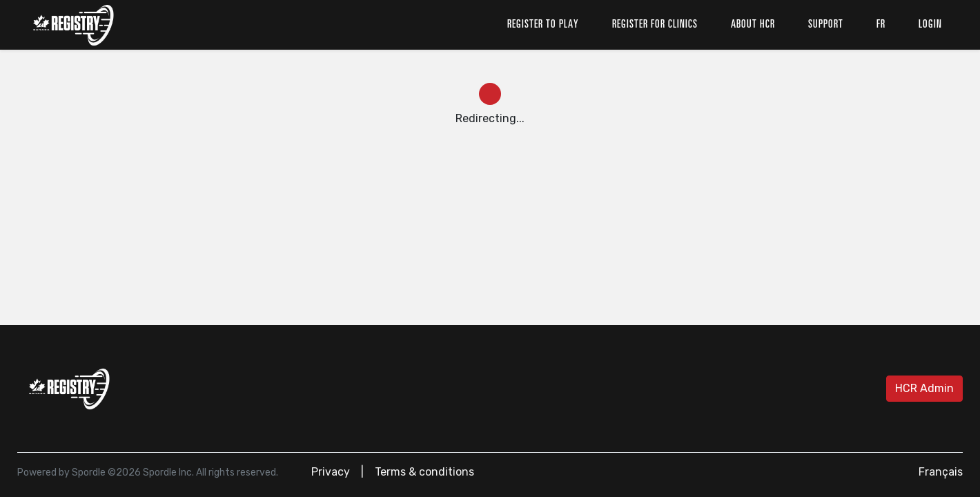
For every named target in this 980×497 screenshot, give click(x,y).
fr (881, 25)
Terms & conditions (424, 472)
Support (826, 25)
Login (930, 25)
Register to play (543, 25)
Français (941, 472)
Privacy (331, 472)
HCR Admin (924, 388)
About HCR (753, 25)
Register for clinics (655, 25)
